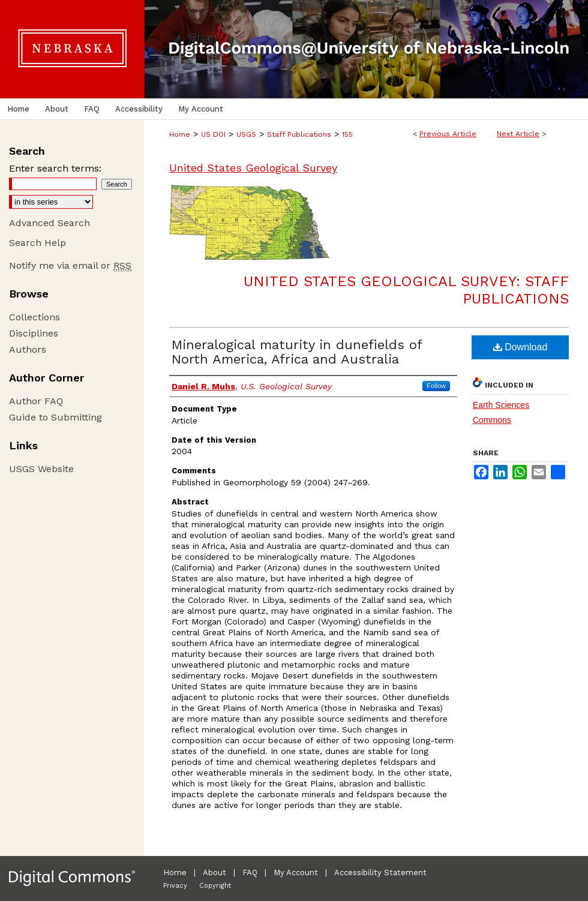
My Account (296, 873)
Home (180, 134)
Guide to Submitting (55, 417)
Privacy (175, 886)
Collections (34, 317)
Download (520, 347)
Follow (436, 386)
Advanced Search (49, 223)
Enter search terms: (55, 168)
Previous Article (448, 134)
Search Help (37, 243)
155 (347, 134)
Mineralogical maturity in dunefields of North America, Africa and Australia (297, 352)
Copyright (215, 886)
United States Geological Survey (253, 168)
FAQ (250, 873)
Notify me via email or (70, 265)
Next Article (518, 134)
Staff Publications (299, 134)
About (214, 873)
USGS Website (41, 469)
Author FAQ (36, 401)
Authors (28, 349)
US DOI (213, 134)
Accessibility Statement (380, 873)
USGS (246, 134)
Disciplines (34, 333)
